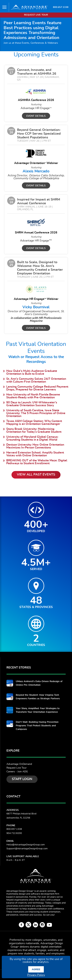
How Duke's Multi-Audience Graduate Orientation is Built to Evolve (32, 372)
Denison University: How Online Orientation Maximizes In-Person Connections (35, 446)
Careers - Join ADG (17, 772)
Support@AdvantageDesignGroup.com (27, 849)
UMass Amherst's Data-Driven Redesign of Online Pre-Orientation (39, 683)
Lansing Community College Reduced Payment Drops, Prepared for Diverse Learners (37, 388)
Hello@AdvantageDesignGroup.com (26, 845)
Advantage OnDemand (19, 764)
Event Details (36, 116)
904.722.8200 (14, 833)
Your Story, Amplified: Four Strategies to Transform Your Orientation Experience (38, 710)
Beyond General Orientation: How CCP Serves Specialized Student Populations (39, 134)
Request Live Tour (17, 768)
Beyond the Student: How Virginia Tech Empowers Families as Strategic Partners (38, 697)
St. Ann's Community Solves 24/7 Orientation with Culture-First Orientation (36, 380)
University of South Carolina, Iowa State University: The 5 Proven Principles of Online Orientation (36, 413)
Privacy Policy (36, 975)
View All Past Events (36, 475)
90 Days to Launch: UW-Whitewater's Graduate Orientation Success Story (32, 404)
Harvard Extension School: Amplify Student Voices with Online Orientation (35, 454)
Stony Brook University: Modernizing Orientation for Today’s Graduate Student (34, 430)
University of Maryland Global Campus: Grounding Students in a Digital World (32, 438)
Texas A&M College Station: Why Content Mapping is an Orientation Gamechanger (34, 423)
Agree (36, 969)
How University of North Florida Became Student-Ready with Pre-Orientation (33, 396)
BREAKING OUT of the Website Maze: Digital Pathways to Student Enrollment (37, 462)
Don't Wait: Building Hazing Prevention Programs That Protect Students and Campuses (37, 726)
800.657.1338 (61, 7)
